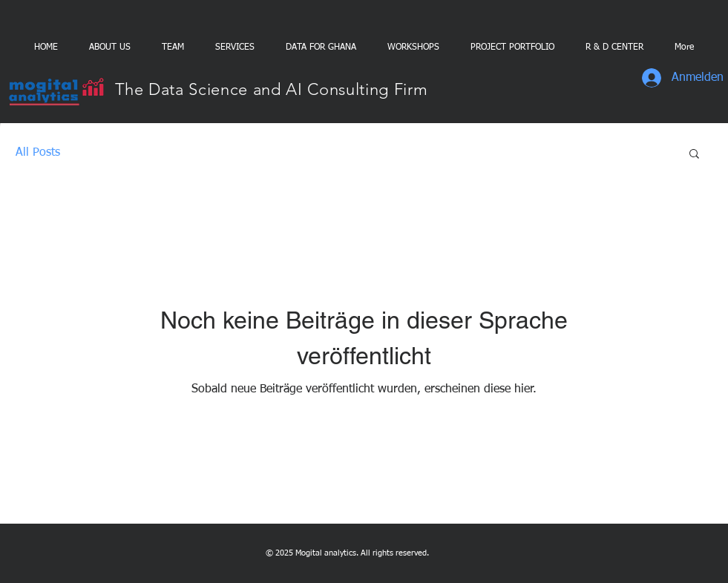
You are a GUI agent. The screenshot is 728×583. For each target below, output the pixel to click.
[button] (694, 155)
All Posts (38, 153)
